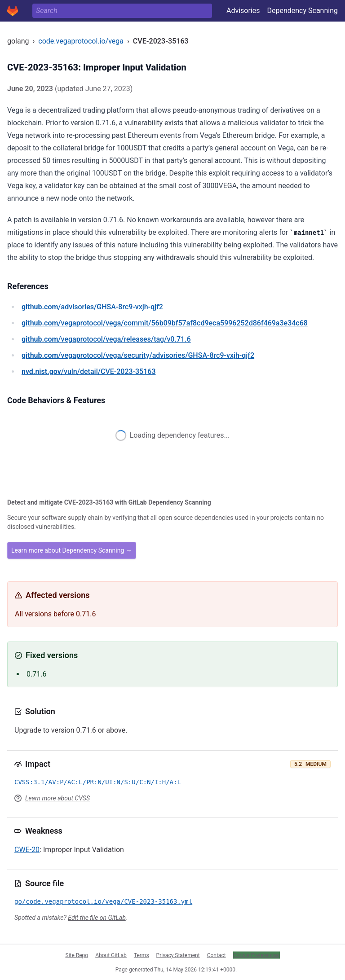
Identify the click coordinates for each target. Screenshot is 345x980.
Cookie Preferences (257, 955)
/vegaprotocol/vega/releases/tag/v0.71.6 (106, 339)
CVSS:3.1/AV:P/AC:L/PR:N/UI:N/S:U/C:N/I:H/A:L (98, 782)
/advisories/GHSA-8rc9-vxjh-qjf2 (92, 307)
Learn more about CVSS (57, 798)
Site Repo (77, 955)
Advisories (243, 11)
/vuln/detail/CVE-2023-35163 (88, 371)
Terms (142, 955)
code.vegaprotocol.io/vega (81, 41)
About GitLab (111, 955)
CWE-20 (27, 850)
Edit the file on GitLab (97, 918)
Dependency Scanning (302, 11)
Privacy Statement (178, 955)
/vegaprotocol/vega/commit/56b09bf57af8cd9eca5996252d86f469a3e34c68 (165, 323)
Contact (217, 955)
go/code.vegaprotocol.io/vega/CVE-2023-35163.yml (103, 901)
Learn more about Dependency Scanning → (72, 550)
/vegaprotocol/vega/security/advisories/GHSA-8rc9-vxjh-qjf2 (138, 355)
